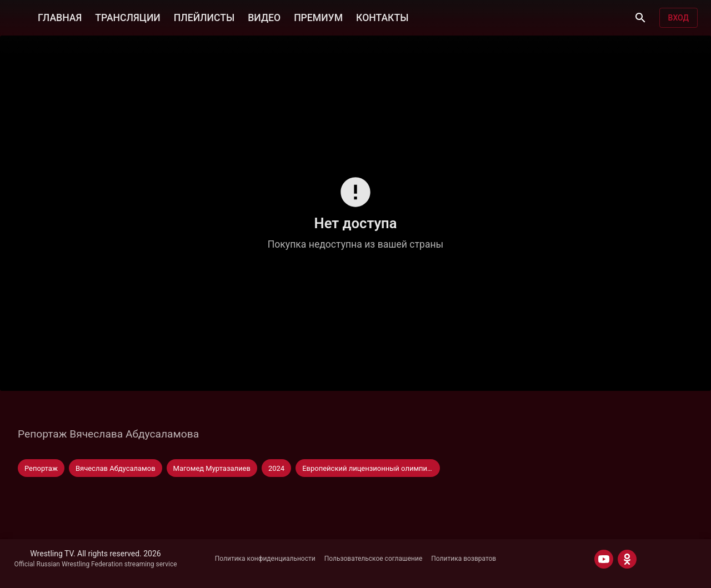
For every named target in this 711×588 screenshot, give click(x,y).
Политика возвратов (464, 559)
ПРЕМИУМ (318, 18)
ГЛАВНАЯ (60, 18)
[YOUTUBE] (604, 559)
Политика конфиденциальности (265, 559)
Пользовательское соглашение (374, 559)
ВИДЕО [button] (264, 18)
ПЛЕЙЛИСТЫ (204, 18)
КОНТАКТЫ (382, 18)
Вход (679, 18)
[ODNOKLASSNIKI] (627, 559)
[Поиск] (640, 18)
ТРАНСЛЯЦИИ (127, 18)
